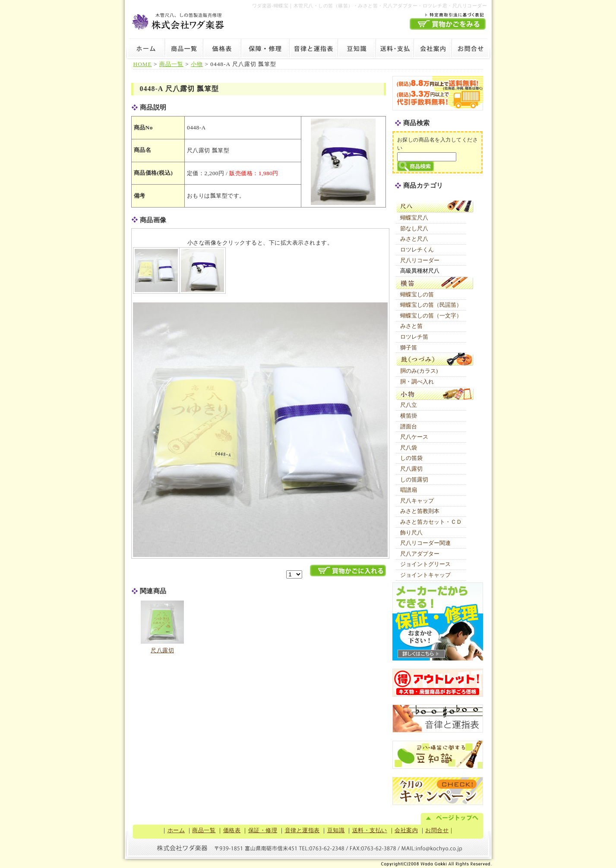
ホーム (145, 50)
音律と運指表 (313, 50)
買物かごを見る (448, 24)
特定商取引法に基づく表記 (448, 14)
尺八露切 (162, 650)
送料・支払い (395, 50)
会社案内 (433, 50)
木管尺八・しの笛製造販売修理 (179, 20)
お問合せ (472, 50)
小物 (197, 64)
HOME (143, 64)
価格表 (222, 50)
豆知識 (357, 50)
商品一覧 (184, 50)
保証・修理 (265, 50)
